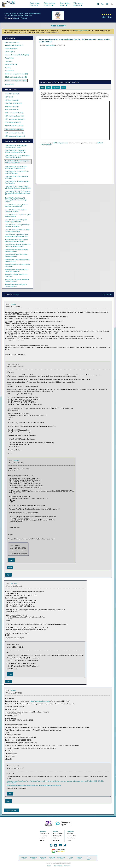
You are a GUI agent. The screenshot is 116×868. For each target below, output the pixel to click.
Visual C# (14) (10, 84)
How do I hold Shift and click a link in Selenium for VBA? (16, 255)
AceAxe (13, 690)
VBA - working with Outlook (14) (15, 119)
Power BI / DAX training (43, 858)
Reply (11, 560)
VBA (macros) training (79, 858)
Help (64, 88)
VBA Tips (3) (9, 97)
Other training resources (49, 4)
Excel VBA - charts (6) (12, 106)
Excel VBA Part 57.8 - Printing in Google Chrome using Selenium (17, 231)
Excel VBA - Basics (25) (12, 94)
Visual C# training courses (89, 858)
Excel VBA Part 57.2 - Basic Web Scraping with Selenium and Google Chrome (16, 200)
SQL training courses (70, 858)
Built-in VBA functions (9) (13, 122)
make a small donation (82, 31)
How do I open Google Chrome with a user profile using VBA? (17, 270)
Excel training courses (24, 858)
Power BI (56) (9, 58)
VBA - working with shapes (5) (15, 133)
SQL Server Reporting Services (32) (16, 77)
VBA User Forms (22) (12, 100)
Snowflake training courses (61, 858)
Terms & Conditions (58, 866)
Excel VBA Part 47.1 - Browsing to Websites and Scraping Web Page (16, 151)
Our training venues (65, 4)
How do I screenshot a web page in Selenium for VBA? (16, 285)
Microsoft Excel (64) (11, 49)
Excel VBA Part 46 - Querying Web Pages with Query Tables (16, 146)
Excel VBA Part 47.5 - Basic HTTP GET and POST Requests (17, 172)
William (13, 304)
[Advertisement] (75, 63)
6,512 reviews (107, 17)
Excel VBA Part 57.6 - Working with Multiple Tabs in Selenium (16, 221)
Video (43, 88)
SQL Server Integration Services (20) (16, 74)
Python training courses (52, 858)
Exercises (56, 88)
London (56, 831)
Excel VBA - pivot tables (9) (14, 103)
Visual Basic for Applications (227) (16, 81)
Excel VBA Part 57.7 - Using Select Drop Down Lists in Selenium (17, 226)
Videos (21, 14)
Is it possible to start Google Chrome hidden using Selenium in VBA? (16, 241)
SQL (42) (8, 68)
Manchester (71, 831)
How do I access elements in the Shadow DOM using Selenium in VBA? (18, 246)
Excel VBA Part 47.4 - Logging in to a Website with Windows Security (16, 167)
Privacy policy (67, 866)
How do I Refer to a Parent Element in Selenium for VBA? (17, 251)
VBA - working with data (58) (14, 125)
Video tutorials (58, 26)
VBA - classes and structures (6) (15, 136)
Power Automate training (34, 858)
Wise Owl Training (10, 14)
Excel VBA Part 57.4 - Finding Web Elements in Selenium (16, 211)
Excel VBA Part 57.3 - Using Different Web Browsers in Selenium (17, 206)
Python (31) (9, 61)
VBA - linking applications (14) (15, 116)
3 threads (16, 18)
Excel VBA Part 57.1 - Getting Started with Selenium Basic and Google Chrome (18, 187)
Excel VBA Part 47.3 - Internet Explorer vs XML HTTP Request (17, 162)
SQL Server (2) (10, 71)
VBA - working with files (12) (14, 113)
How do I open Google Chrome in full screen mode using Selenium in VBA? (17, 236)
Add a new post (107, 294)
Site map (49, 866)
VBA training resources (60, 143)
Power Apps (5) (10, 52)
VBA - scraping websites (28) (14, 129)
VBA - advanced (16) (12, 110)
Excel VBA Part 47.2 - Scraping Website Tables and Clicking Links (17, 156)
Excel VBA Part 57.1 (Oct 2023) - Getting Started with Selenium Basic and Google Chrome (18, 193)
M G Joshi (14, 584)
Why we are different (78, 4)
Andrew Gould (50, 45)
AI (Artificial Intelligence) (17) (14, 45)
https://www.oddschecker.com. (40, 701)
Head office (43, 831)
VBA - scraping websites (33, 14)
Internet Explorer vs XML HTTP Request (19, 15)
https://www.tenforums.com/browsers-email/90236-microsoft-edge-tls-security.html (34, 786)
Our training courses (35, 4)
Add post (24, 18)
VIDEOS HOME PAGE (12, 42)
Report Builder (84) (11, 64)
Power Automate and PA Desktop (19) (17, 55)
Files (49, 88)
